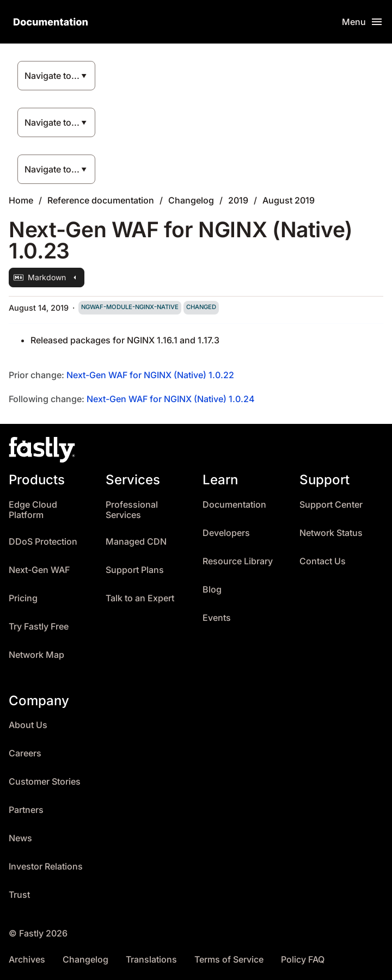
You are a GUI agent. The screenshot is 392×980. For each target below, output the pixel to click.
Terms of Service (229, 960)
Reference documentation (101, 200)
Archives (27, 960)
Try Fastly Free (39, 627)
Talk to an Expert (140, 598)
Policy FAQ (303, 960)
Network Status (331, 533)
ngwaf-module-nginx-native (130, 307)
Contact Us (323, 561)
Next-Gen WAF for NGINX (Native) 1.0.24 (171, 399)
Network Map (36, 655)
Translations (151, 960)
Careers (25, 753)
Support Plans (135, 570)
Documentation (234, 505)
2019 (238, 200)
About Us (28, 725)
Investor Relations (46, 867)
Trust (19, 895)
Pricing (23, 598)
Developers (226, 533)
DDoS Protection (43, 542)
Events (217, 618)
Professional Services (132, 510)
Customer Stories (45, 782)
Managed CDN (136, 542)
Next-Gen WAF (39, 570)
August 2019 (289, 200)
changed (201, 307)
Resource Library (238, 561)
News (20, 838)
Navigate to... (52, 76)
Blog (212, 590)
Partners (26, 810)
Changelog (191, 200)
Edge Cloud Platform (33, 510)
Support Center (331, 505)
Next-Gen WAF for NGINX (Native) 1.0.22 (150, 375)
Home (21, 200)
